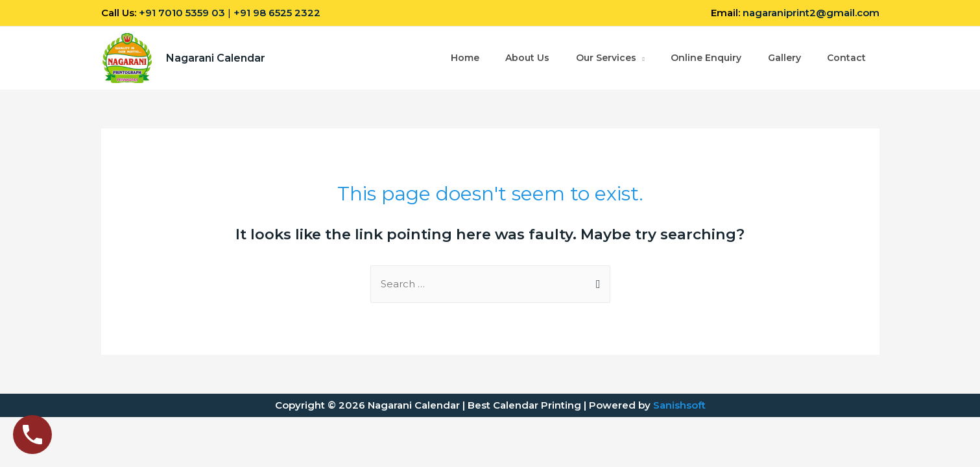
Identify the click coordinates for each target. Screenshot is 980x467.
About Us (525, 58)
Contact (846, 58)
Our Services (604, 58)
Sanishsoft (679, 405)
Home (462, 58)
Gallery (784, 58)
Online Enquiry (705, 58)
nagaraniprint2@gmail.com (811, 13)
